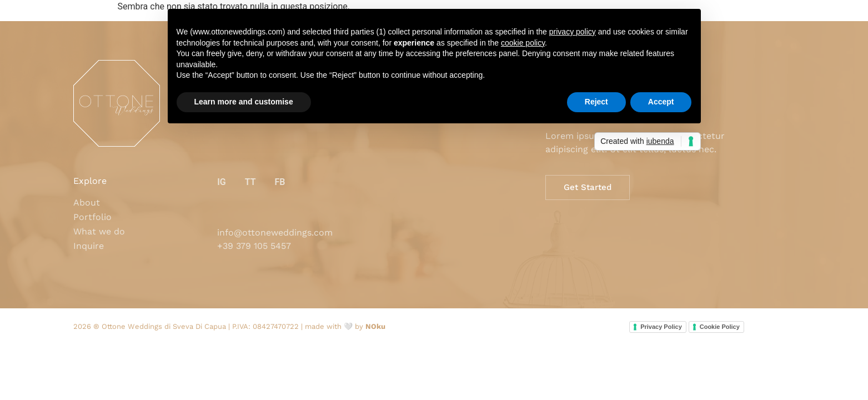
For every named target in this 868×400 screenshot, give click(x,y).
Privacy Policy (661, 327)
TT (250, 182)
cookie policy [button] (523, 43)
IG (222, 182)
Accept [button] (661, 102)
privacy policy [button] (573, 32)
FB (280, 182)
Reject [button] (596, 102)
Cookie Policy (720, 327)
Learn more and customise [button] (244, 102)
